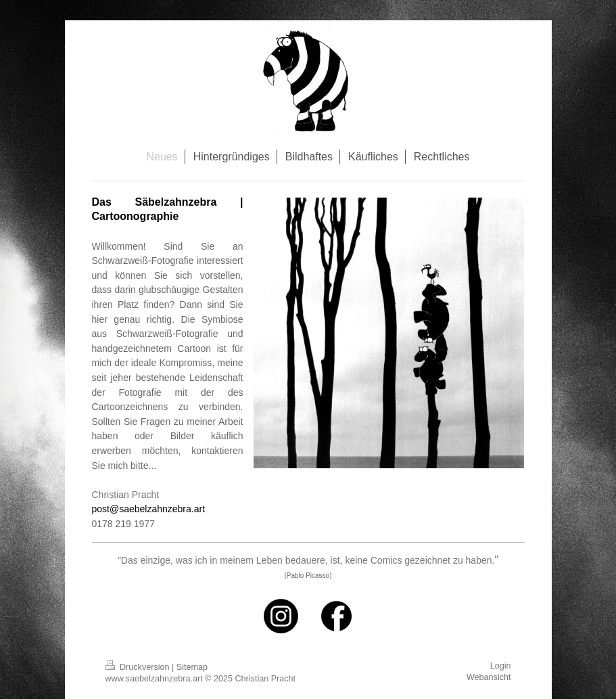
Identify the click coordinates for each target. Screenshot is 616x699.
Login (501, 666)
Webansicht (489, 677)
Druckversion (139, 667)
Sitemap (192, 667)
